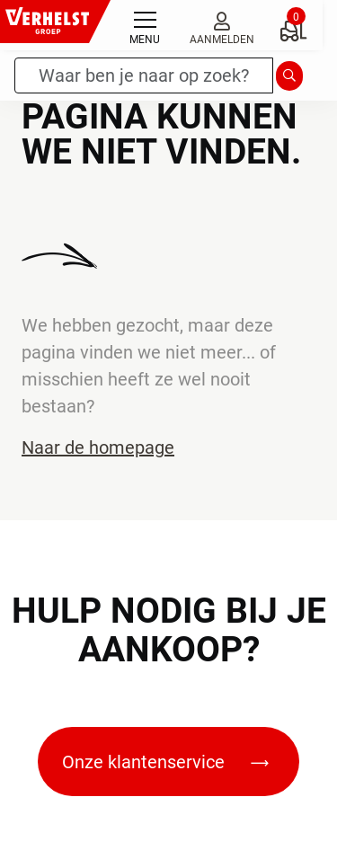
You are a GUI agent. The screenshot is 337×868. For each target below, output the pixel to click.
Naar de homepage (98, 447)
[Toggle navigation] (145, 25)
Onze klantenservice (165, 762)
